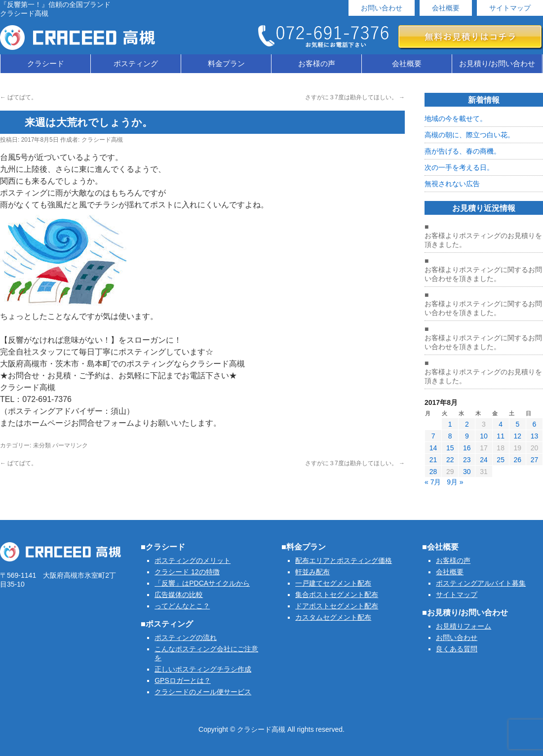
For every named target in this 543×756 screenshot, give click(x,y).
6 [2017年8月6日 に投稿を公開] (535, 424)
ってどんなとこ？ (182, 606)
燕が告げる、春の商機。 (463, 151)
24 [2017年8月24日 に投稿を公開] (484, 460)
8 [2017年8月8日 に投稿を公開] (450, 436)
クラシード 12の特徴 (187, 572)
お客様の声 (317, 63)
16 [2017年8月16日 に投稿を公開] (467, 448)
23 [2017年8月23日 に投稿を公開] (467, 460)
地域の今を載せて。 (456, 119)
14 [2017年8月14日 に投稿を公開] (433, 448)
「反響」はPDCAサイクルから (202, 583)
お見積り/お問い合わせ (497, 63)
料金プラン (226, 63)
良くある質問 (457, 649)
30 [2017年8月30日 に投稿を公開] (467, 472)
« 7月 (433, 482)
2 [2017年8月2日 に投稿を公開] (467, 424)
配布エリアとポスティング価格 (344, 560)
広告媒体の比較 (179, 595)
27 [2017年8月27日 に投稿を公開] (535, 460)
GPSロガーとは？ (183, 680)
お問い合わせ (382, 8)
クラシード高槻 (102, 140)
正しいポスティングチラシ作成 (203, 669)
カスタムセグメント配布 (333, 617)
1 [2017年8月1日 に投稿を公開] (450, 424)
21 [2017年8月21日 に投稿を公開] (433, 460)
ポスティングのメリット (193, 560)
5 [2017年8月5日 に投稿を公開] (517, 424)
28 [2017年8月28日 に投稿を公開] (433, 472)
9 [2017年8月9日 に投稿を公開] (467, 436)
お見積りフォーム (464, 626)
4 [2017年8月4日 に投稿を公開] (501, 424)
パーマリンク (70, 445)
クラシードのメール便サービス (203, 692)
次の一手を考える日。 (459, 167)
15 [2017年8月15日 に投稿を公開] (450, 448)
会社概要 (446, 8)
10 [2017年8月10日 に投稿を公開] (484, 436)
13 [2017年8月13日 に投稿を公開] (535, 436)
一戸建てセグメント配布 (333, 583)
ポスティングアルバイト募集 (481, 583)
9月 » (455, 482)
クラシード (46, 63)
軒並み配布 (312, 572)
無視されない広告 (452, 184)
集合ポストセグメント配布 (337, 595)
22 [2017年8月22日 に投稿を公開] (450, 460)
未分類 (42, 445)
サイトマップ (510, 8)
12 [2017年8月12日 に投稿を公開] (517, 436)
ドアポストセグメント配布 (337, 606)
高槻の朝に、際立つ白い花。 (469, 135)
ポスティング (136, 63)
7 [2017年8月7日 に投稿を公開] (433, 436)
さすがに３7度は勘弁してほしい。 (355, 97)
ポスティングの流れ (186, 637)
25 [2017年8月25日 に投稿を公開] (501, 460)
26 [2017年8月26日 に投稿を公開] (517, 460)
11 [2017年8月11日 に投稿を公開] (501, 436)
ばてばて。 (19, 97)
